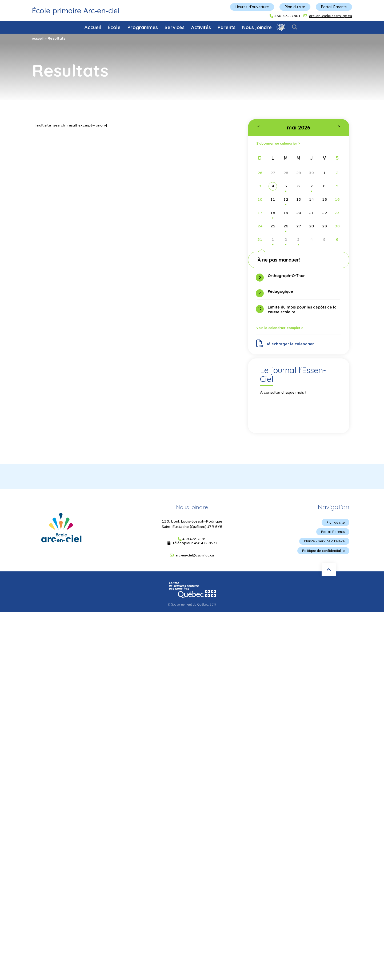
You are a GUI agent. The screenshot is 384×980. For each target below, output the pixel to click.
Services (175, 27)
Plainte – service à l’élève (322, 550)
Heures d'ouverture (252, 7)
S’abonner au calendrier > (284, 144)
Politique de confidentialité (321, 560)
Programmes (143, 27)
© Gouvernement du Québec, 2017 (192, 613)
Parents (227, 27)
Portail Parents (334, 7)
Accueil (93, 27)
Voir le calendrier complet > (286, 331)
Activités (201, 27)
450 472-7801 (287, 16)
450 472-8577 (206, 550)
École (114, 27)
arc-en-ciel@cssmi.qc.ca (331, 16)
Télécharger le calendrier (289, 349)
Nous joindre (257, 27)
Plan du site (295, 7)
